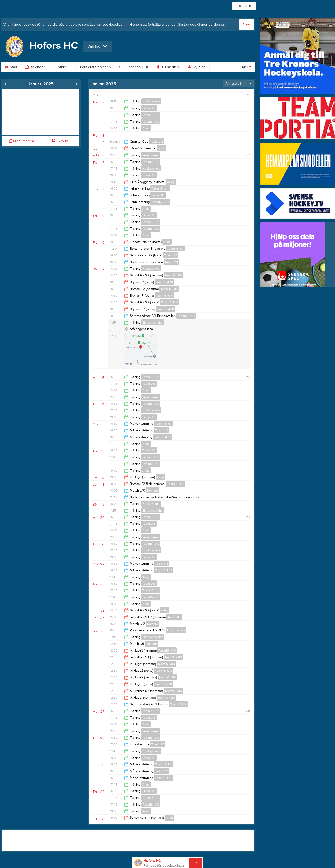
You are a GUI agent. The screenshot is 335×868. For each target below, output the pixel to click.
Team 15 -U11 (151, 115)
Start (11, 67)
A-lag (146, 128)
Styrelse (197, 67)
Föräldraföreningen (93, 67)
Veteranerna (151, 155)
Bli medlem (169, 67)
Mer (244, 67)
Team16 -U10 (151, 122)
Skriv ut (60, 141)
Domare (152, 491)
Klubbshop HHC (134, 67)
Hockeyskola (151, 101)
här (126, 25)
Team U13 (149, 108)
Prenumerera (21, 141)
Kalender (35, 67)
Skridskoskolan (153, 323)
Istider (60, 67)
